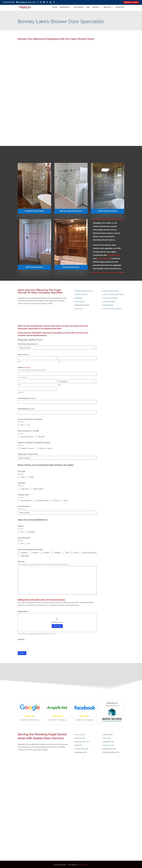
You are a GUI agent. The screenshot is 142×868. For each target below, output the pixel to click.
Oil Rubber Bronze (42, 500)
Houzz (75, 553)
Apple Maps (25, 556)
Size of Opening (23, 506)
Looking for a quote (45, 448)
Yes (22, 425)
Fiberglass (32, 532)
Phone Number (27, 398)
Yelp (67, 553)
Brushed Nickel (26, 500)
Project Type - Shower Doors (28, 454)
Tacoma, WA (80, 735)
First (19, 362)
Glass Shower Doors (111, 291)
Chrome (56, 500)
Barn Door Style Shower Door (71, 211)
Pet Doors (79, 309)
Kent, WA (107, 738)
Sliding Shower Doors (71, 267)
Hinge (32, 477)
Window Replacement (84, 291)
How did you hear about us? (28, 344)
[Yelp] (54, 2)
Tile (22, 532)
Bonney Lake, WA (82, 742)
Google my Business (89, 553)
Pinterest (35, 553)
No (29, 425)
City (19, 385)
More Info (21, 562)
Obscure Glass (38, 489)
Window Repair (81, 294)
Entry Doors (80, 302)
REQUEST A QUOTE (131, 2)
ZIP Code (21, 392)
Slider (23, 477)
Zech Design (83, 865)
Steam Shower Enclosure (108, 211)
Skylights (79, 298)
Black (66, 500)
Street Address (22, 377)
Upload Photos (23, 611)
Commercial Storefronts (113, 309)
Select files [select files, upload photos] (57, 626)
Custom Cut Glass (110, 298)
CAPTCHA (21, 639)
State (59, 385)
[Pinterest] (47, 2)
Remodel (41, 437)
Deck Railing (108, 305)
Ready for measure (27, 448)
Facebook (24, 553)
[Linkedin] (51, 2)
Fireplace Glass (109, 302)
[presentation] (33, 645)
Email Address (26, 409)
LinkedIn (46, 553)
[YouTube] (44, 2)
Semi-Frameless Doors (34, 267)
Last (59, 362)
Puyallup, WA (108, 745)
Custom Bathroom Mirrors (114, 294)
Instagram (57, 553)
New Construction (27, 437)
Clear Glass (25, 489)
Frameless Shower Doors (34, 211)
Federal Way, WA (81, 749)
